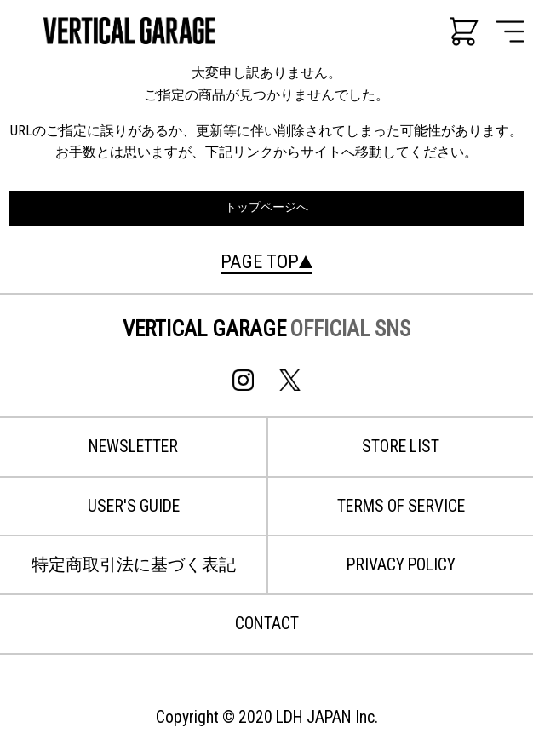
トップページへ (266, 207)
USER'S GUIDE (134, 506)
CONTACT (267, 624)
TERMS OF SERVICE (401, 506)
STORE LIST (401, 447)
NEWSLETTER (133, 447)
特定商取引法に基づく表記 (134, 565)
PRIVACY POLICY (401, 565)
